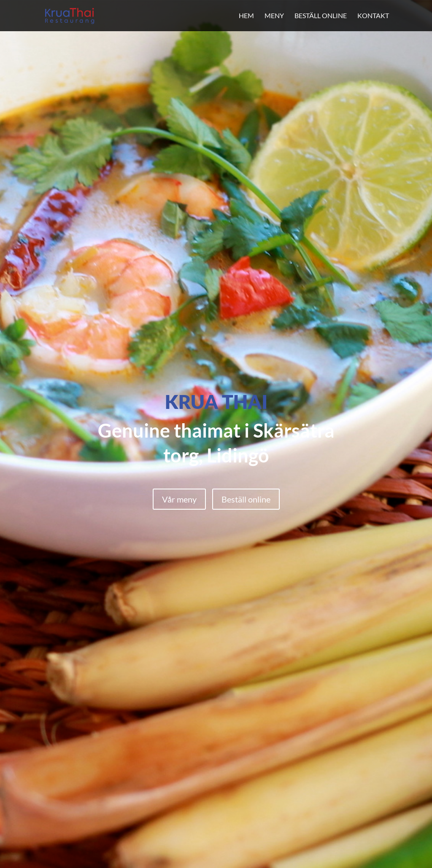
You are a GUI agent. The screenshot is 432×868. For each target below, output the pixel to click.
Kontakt (373, 15)
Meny (274, 15)
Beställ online (321, 15)
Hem (246, 15)
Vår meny (179, 499)
